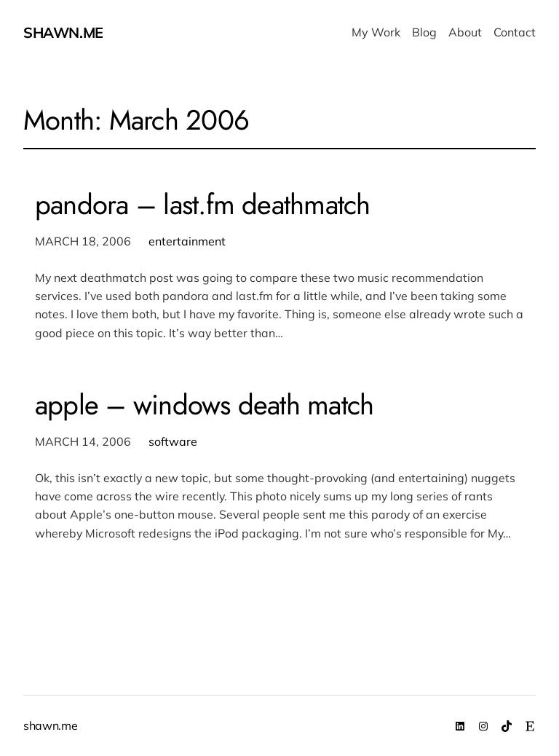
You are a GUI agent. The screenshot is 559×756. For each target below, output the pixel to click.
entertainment (187, 241)
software (173, 441)
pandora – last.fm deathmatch (203, 205)
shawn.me (63, 32)
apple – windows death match (204, 405)
